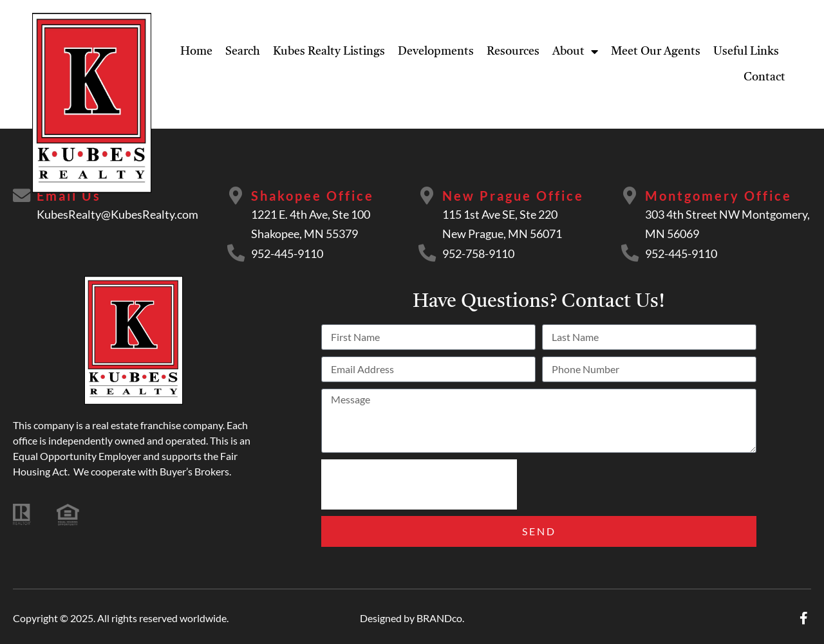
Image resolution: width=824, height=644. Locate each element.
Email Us (71, 196)
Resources (513, 51)
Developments (436, 51)
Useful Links (746, 51)
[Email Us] (23, 196)
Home (196, 51)
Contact (764, 77)
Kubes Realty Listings (329, 51)
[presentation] (419, 484)
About (575, 51)
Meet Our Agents (656, 51)
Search (243, 51)
